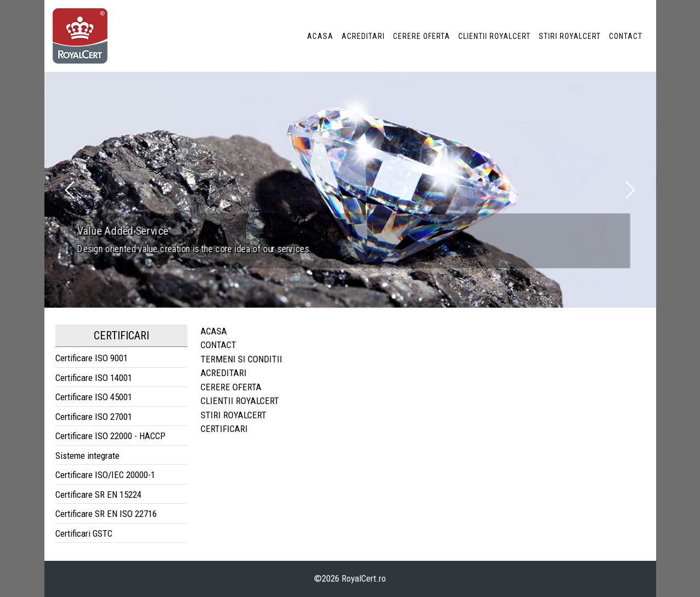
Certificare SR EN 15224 (98, 494)
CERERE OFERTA (422, 36)
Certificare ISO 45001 (94, 397)
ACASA (320, 36)
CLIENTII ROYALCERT (494, 36)
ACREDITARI (363, 36)
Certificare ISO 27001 (94, 417)
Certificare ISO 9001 (92, 358)
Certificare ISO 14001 (94, 378)
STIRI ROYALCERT (570, 36)
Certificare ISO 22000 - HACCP (110, 436)
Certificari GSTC (84, 533)
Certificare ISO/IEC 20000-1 (105, 475)
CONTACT (626, 36)
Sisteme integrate (87, 456)
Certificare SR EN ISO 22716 (106, 514)
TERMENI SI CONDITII (241, 359)
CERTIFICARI (224, 429)
